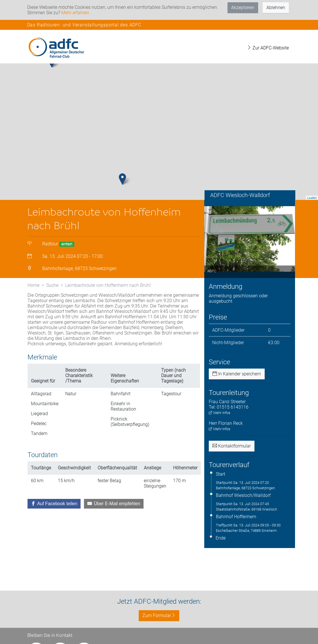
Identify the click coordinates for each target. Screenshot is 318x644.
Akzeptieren (243, 8)
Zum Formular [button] (159, 615)
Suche (52, 291)
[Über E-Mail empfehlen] (114, 509)
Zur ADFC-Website (268, 48)
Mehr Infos (220, 418)
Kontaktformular (232, 451)
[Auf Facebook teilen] (54, 509)
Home (33, 291)
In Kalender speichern (237, 379)
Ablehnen (276, 8)
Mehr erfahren (75, 13)
